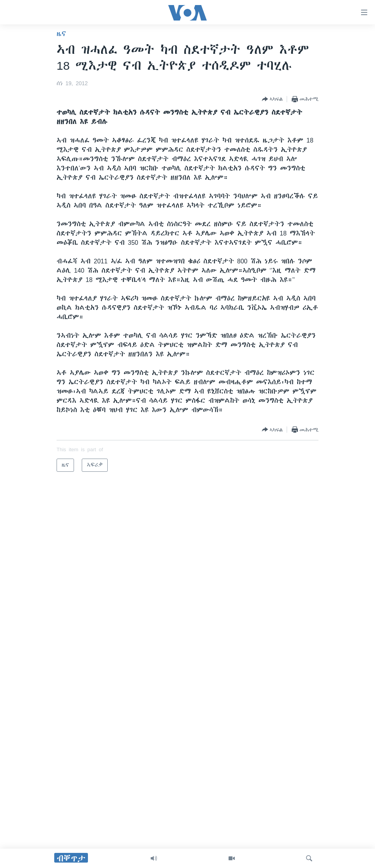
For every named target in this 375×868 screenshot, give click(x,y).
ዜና (61, 34)
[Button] (272, 99)
